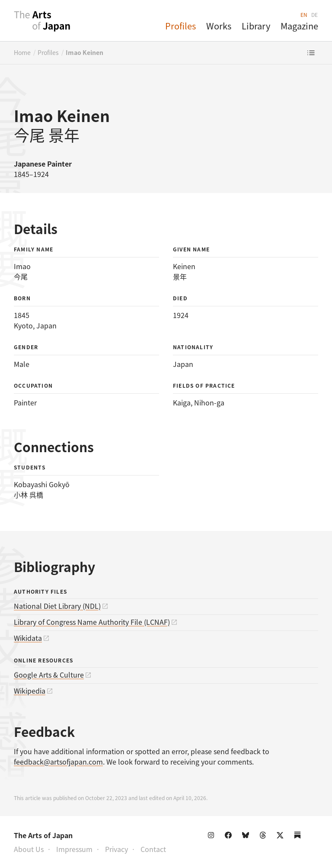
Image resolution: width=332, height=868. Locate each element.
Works (219, 26)
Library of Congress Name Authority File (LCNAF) (92, 622)
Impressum (74, 849)
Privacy (117, 849)
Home (22, 52)
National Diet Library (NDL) (57, 606)
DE (315, 14)
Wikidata (28, 638)
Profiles (180, 26)
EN (304, 14)
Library (256, 26)
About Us (29, 849)
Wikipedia (30, 691)
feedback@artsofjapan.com (58, 762)
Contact (153, 849)
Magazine (299, 26)
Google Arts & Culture (49, 675)
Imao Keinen (85, 52)
